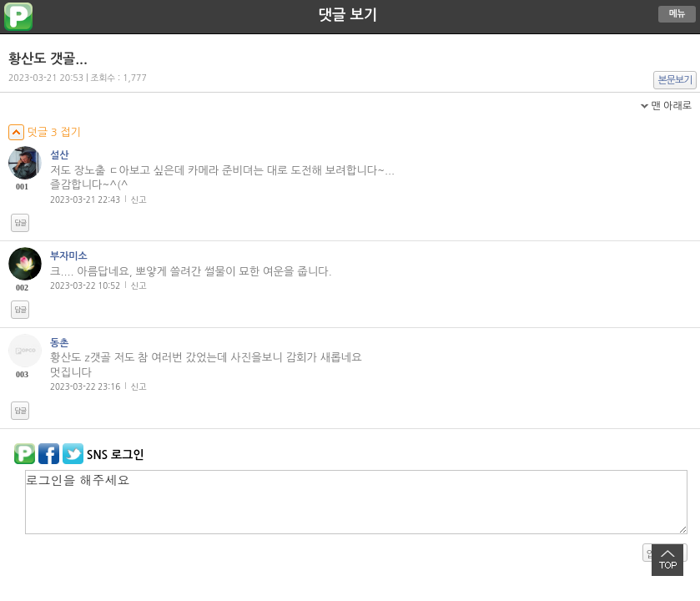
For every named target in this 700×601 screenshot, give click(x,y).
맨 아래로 (671, 106)
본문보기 (675, 80)
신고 (139, 199)
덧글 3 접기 (45, 132)
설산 (59, 155)
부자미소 (69, 256)
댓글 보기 (348, 15)
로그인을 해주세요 (356, 502)
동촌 (59, 343)
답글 (20, 223)
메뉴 (677, 14)
